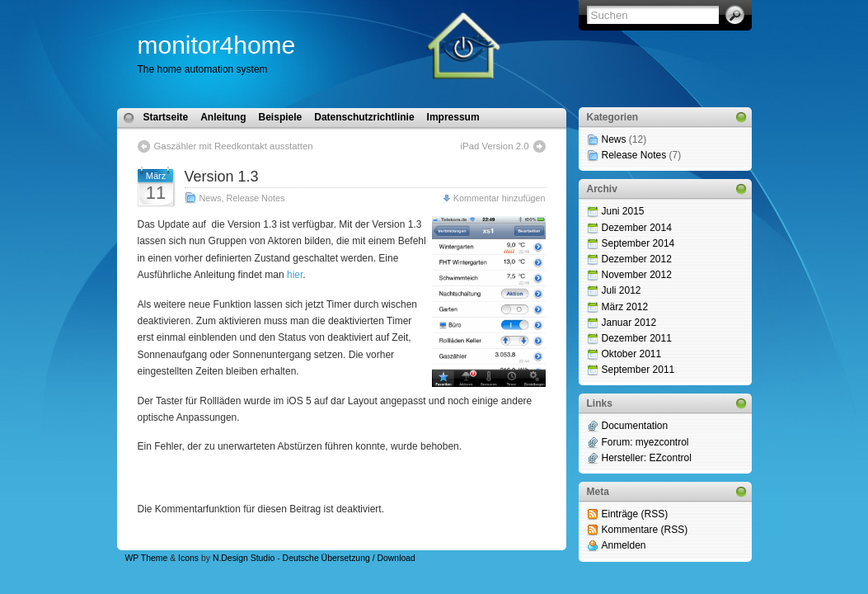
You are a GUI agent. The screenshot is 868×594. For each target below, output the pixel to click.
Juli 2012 (622, 290)
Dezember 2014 (637, 228)
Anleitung (223, 117)
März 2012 (625, 307)
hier (295, 275)
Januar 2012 (629, 323)
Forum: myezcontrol (645, 442)
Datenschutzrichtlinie (364, 117)
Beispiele (281, 117)
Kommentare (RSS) (645, 530)
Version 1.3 (222, 177)
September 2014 (638, 243)
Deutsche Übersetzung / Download (349, 558)
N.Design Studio (244, 558)
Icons (188, 558)
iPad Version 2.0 (495, 146)
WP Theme (147, 558)
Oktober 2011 (632, 354)
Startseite (166, 117)
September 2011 (638, 370)
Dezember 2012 (637, 259)
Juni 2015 (623, 211)
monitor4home (217, 45)
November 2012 (637, 275)
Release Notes (256, 198)
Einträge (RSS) (635, 514)
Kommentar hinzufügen (500, 198)
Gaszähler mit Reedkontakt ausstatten (234, 146)
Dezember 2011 (637, 338)
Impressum (453, 117)
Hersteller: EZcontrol (647, 458)
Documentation (635, 426)
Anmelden (624, 545)
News (211, 198)
